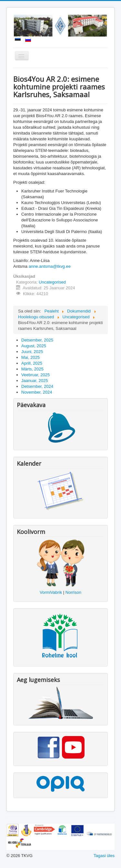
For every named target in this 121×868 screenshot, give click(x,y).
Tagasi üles (104, 856)
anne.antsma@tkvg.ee (50, 266)
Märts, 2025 (32, 369)
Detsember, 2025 (37, 340)
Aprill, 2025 (32, 363)
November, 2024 (37, 392)
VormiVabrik (51, 592)
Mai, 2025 (30, 357)
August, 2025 (34, 346)
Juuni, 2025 (32, 352)
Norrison (73, 592)
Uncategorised (52, 282)
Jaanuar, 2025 (35, 381)
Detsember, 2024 (37, 386)
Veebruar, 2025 (35, 375)
